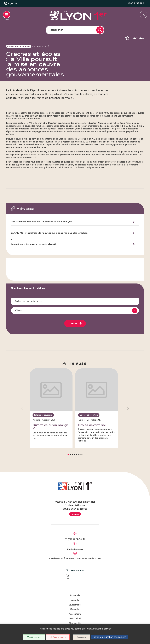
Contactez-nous (75, 539)
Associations (75, 604)
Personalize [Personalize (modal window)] (82, 637)
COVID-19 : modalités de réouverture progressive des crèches (49, 239)
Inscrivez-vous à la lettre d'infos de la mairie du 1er (75, 549)
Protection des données (75, 623)
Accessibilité (75, 609)
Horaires (75, 504)
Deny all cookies (58, 637)
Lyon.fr (13, 4)
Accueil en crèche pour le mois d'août (34, 250)
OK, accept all (34, 637)
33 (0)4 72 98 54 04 (75, 529)
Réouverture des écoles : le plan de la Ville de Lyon (42, 227)
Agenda (75, 590)
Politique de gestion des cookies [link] (109, 637)
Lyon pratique (137, 3)
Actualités (75, 586)
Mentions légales (75, 618)
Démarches (75, 599)
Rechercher (56, 30)
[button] (127, 38)
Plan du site (75, 613)
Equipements (75, 595)
